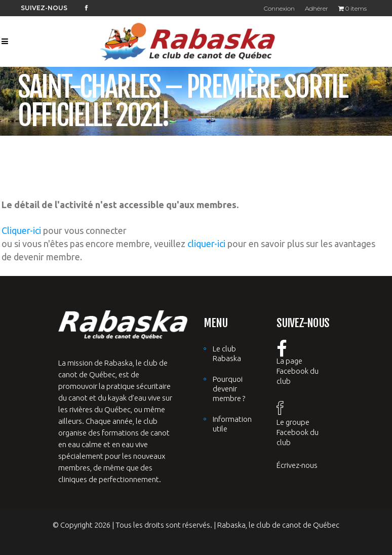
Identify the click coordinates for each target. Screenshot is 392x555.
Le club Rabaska (227, 353)
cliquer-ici (206, 244)
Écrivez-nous (297, 465)
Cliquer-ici (21, 230)
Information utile (232, 424)
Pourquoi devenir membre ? (229, 389)
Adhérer (317, 8)
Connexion (279, 8)
